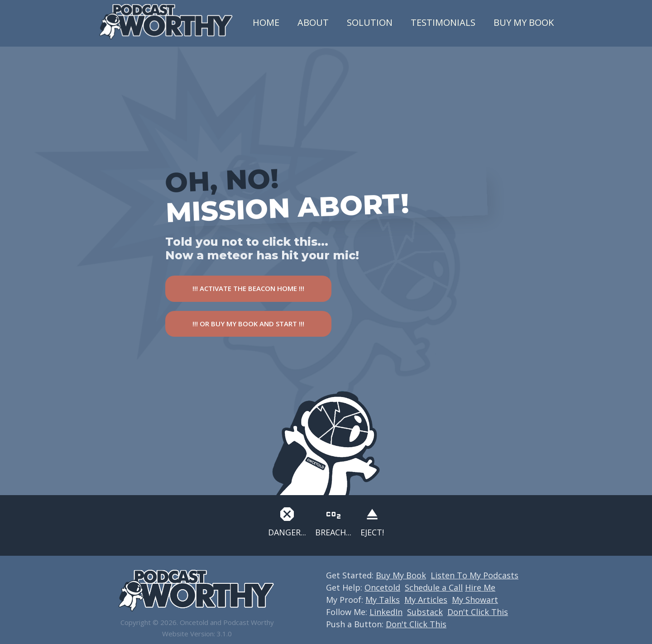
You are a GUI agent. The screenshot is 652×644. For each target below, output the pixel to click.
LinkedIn (386, 612)
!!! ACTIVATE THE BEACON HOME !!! (248, 288)
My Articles (426, 600)
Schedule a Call (434, 587)
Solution (370, 22)
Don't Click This (478, 612)
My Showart (475, 600)
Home (266, 22)
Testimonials (443, 22)
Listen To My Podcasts (475, 575)
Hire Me (480, 587)
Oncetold (382, 587)
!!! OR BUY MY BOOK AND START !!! (248, 324)
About (313, 22)
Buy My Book (524, 22)
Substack (425, 612)
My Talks (383, 600)
